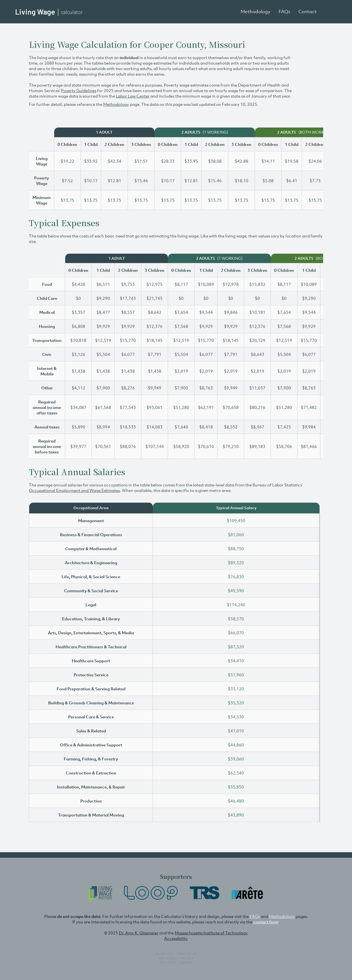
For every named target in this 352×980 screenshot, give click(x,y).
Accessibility (176, 938)
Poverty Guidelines (79, 90)
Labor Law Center (133, 96)
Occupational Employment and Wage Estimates (74, 490)
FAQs (284, 12)
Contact (307, 12)
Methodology (255, 12)
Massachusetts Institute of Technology (211, 933)
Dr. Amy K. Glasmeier (139, 933)
